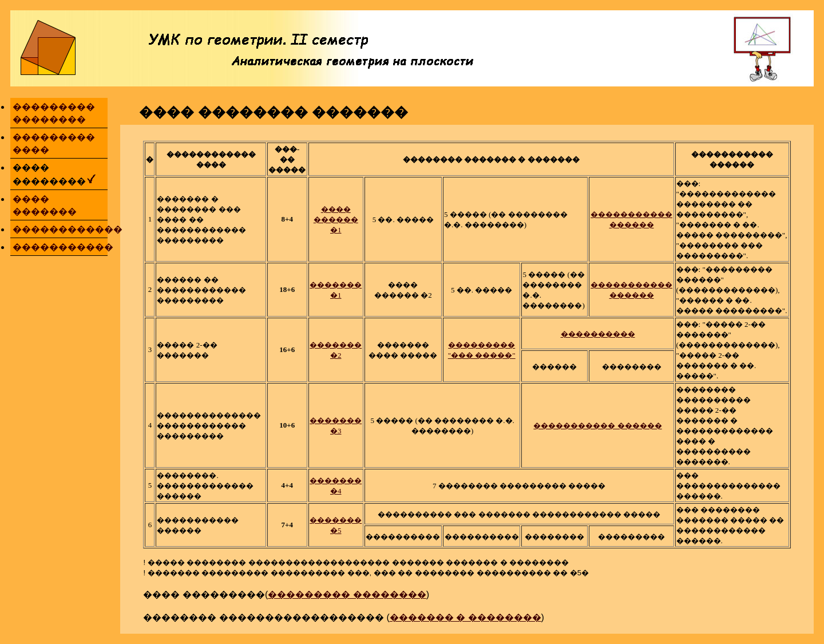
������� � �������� (466, 617)
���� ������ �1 (336, 220)
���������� (598, 334)
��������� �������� (347, 594)
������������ (68, 229)
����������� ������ (597, 426)
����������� (63, 247)
